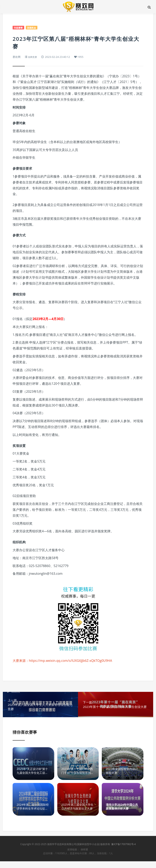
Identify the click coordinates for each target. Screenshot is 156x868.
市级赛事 (19, 28)
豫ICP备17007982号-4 (123, 851)
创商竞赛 (33, 57)
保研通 (84, 856)
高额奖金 (34, 28)
